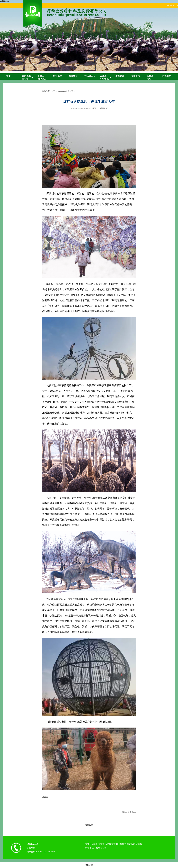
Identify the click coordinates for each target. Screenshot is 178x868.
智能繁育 (73, 76)
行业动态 (57, 76)
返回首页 (104, 108)
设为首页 (171, 5)
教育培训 (120, 76)
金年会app (4, 1)
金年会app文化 (104, 78)
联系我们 (167, 76)
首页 (8, 76)
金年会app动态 (42, 78)
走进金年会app (26, 78)
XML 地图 (89, 865)
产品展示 (89, 76)
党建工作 (136, 76)
